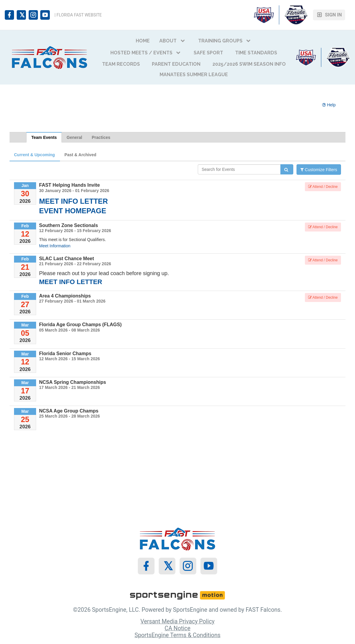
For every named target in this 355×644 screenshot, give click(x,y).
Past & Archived (80, 155)
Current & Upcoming (34, 155)
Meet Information (55, 246)
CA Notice (177, 628)
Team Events (44, 137)
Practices (101, 137)
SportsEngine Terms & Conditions (177, 635)
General (74, 137)
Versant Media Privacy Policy (177, 621)
